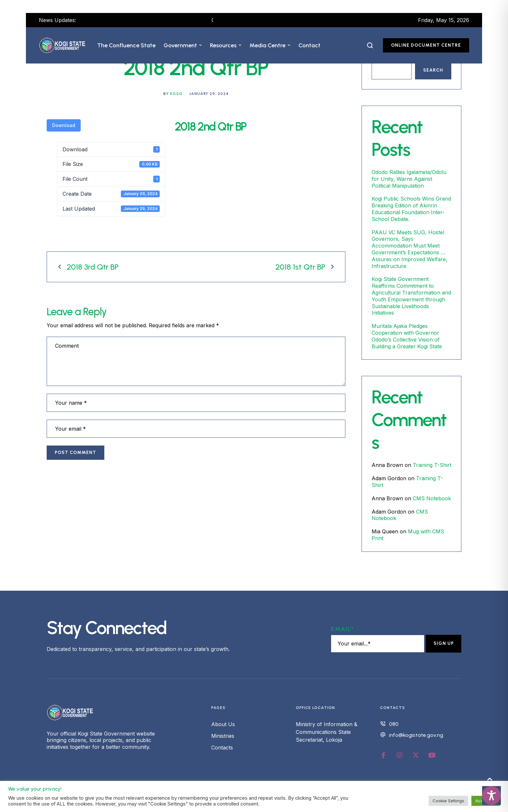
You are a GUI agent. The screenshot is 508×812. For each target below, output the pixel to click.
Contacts (222, 748)
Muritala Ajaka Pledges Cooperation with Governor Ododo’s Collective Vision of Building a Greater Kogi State (407, 336)
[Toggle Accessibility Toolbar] (491, 795)
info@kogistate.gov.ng (416, 735)
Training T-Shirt (432, 465)
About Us (223, 724)
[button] (201, 45)
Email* (343, 629)
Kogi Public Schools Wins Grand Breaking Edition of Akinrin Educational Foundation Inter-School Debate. (411, 209)
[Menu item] (126, 45)
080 (394, 724)
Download (64, 125)
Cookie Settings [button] (448, 801)
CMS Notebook (432, 498)
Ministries (223, 736)
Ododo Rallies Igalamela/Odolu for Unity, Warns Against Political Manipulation (409, 179)
